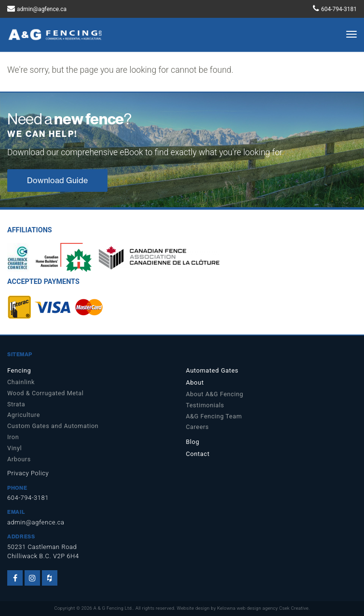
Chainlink (21, 382)
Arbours (19, 459)
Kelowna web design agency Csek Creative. (263, 608)
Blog (193, 442)
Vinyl (14, 448)
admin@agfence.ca (42, 9)
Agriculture (24, 415)
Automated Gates (212, 370)
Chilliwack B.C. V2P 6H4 (43, 556)
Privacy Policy (28, 473)
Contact (198, 454)
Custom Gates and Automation (53, 426)
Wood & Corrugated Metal (46, 393)
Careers (198, 427)
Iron (13, 437)
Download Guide (57, 180)
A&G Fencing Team (214, 416)
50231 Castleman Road (42, 547)
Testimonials (205, 405)
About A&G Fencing (215, 394)
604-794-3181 (339, 9)
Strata (16, 404)
